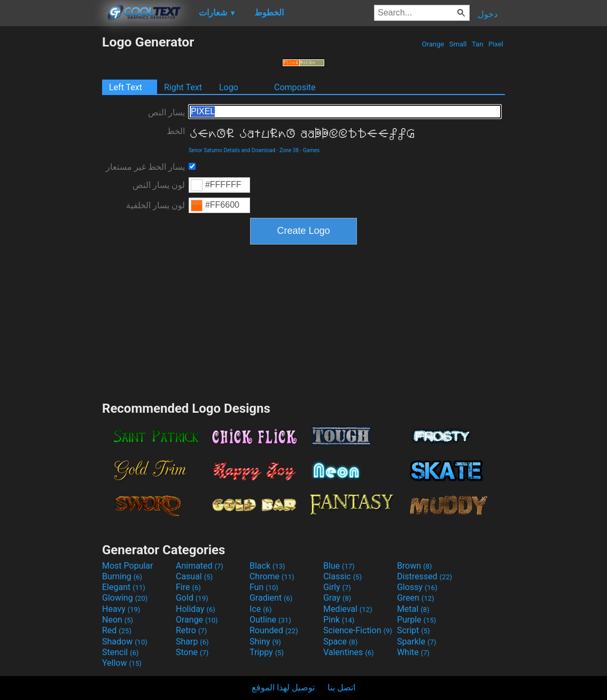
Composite (295, 87)
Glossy (417, 587)
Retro (191, 630)
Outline (270, 620)
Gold (192, 598)
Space (340, 642)
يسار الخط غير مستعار (145, 167)
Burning (122, 576)
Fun (264, 587)
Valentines (349, 652)
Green (416, 598)
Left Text (126, 87)
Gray (337, 598)
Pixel (496, 44)
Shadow (125, 642)
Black (267, 566)
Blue (339, 566)
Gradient (271, 598)
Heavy (121, 609)
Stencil (120, 652)
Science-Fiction (358, 630)
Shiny (265, 642)
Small (458, 44)
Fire (188, 587)
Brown (414, 566)
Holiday (196, 609)
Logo (229, 87)
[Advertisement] (51, 194)
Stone (192, 652)
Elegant (124, 587)
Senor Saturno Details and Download (232, 150)
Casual (194, 576)
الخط (176, 131)
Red (117, 630)
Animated (200, 566)
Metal (413, 609)
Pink (339, 620)
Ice (260, 609)
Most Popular (128, 566)
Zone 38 (289, 150)
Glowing (125, 598)
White (413, 652)
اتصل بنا (341, 687)
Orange (433, 44)
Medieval (348, 609)
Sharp (192, 642)
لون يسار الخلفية (155, 205)
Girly (337, 587)
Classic (343, 576)
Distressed (425, 576)
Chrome (272, 576)
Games (311, 150)
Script (414, 630)
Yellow (122, 663)
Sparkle (417, 642)
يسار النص (166, 112)
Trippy (267, 652)
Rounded (274, 630)
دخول (488, 14)
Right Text (183, 87)
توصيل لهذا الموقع (283, 687)
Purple (417, 620)
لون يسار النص (159, 185)
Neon (118, 620)
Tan (478, 44)
